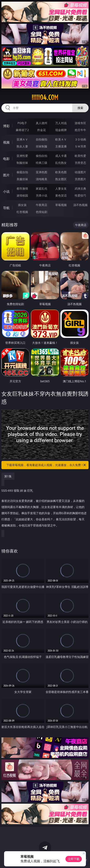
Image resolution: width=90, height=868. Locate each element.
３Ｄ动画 (80, 139)
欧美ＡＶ (61, 139)
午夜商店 (42, 205)
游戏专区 (80, 123)
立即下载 (74, 859)
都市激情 (22, 188)
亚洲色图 (42, 172)
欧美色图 (61, 172)
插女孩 (22, 205)
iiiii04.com (45, 97)
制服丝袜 (22, 163)
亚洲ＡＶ (22, 139)
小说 (6, 191)
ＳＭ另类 (80, 146)
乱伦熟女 (61, 163)
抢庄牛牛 (80, 130)
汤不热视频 (80, 205)
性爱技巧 (80, 195)
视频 (6, 142)
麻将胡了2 (22, 130)
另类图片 (80, 179)
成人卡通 (61, 156)
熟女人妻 (22, 146)
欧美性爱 (80, 156)
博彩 (6, 126)
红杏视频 (22, 212)
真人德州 (42, 123)
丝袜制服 (42, 146)
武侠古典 (80, 188)
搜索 (80, 108)
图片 (6, 175)
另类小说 (42, 195)
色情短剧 (42, 212)
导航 (6, 208)
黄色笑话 (61, 195)
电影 (6, 159)
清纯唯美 (42, 179)
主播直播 (61, 146)
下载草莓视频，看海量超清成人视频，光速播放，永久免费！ (46, 465)
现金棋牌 (61, 130)
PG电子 (22, 123)
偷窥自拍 (22, 172)
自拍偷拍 (42, 139)
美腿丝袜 (22, 179)
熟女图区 (61, 179)
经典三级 (42, 163)
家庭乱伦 (42, 188)
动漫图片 (80, 172)
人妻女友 (61, 188)
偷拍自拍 (42, 156)
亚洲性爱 (22, 156)
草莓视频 (61, 205)
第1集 (8, 476)
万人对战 (61, 123)
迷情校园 (22, 195)
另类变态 (80, 163)
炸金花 (42, 130)
